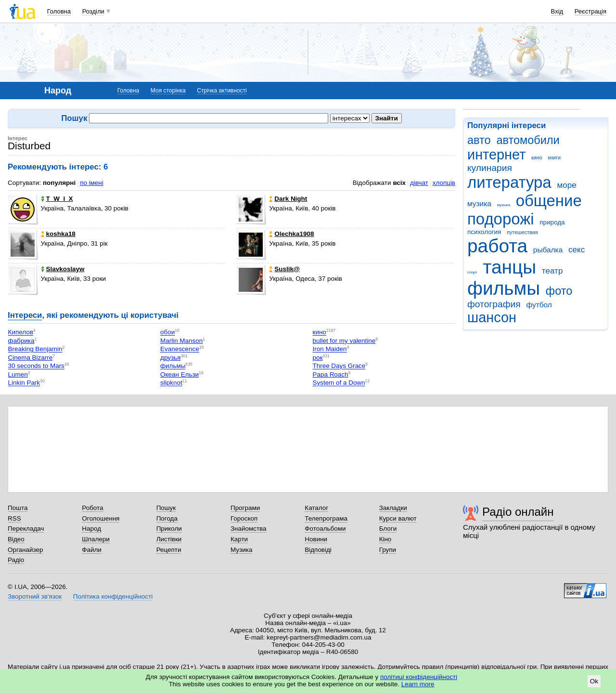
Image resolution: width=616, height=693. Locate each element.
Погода (167, 518)
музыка (504, 205)
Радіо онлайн (518, 512)
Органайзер (25, 550)
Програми (245, 508)
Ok (594, 681)
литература (509, 182)
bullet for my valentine (344, 341)
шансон (492, 317)
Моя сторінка (168, 91)
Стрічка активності (222, 91)
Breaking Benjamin (35, 349)
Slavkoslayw (63, 269)
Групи (388, 550)
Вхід (557, 11)
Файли (92, 550)
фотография (494, 304)
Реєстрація (590, 11)
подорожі (501, 219)
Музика (241, 550)
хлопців (444, 183)
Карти (239, 539)
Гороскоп (244, 518)
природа (552, 222)
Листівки (169, 539)
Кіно (385, 539)
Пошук (166, 508)
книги (554, 157)
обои (167, 333)
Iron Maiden (330, 349)
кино (537, 157)
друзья (170, 358)
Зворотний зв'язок (35, 596)
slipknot (171, 383)
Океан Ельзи (180, 374)
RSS (14, 518)
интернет (496, 155)
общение (549, 201)
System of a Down (339, 383)
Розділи (93, 11)
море (566, 185)
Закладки (393, 508)
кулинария (490, 168)
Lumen (18, 374)
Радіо (16, 560)
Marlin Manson (181, 341)
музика (479, 203)
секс (577, 250)
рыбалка (548, 250)
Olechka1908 (291, 234)
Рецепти (169, 550)
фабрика (21, 341)
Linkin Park (24, 383)
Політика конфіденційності (113, 596)
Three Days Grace (339, 366)
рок (318, 358)
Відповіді (318, 550)
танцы (510, 267)
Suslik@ (284, 269)
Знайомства (249, 529)
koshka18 (58, 234)
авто (479, 140)
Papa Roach (331, 374)
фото (559, 291)
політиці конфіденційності (419, 677)
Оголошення (101, 518)
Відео (16, 539)
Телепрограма (326, 518)
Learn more (418, 684)
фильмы (504, 288)
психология (484, 232)
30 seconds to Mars (36, 366)
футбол (539, 305)
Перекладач (26, 529)
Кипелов (21, 333)
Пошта (18, 508)
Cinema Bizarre (31, 358)
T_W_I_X (57, 199)
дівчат (419, 183)
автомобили (528, 140)
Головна (59, 11)
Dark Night (288, 199)
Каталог (316, 508)
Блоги (388, 529)
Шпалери (96, 539)
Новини (316, 539)
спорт (472, 272)
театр (552, 271)
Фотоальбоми (325, 529)
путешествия (522, 232)
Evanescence (180, 349)
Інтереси (25, 315)
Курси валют (398, 518)
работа (497, 246)
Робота (92, 508)
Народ (91, 529)
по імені (92, 183)
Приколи (169, 529)
